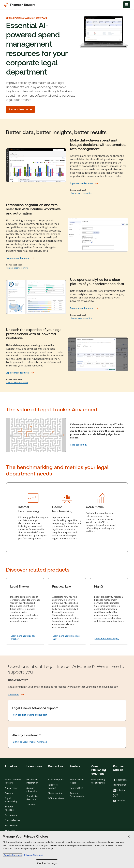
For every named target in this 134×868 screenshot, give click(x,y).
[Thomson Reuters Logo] (20, 5)
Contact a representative (81, 193)
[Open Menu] (127, 5)
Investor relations (9, 808)
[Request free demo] (20, 109)
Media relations (56, 793)
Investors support (53, 786)
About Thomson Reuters (13, 781)
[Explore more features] (81, 183)
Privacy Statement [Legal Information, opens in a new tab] (33, 855)
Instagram (120, 785)
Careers (9, 793)
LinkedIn (119, 790)
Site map (31, 805)
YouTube (119, 801)
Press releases (12, 820)
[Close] (129, 837)
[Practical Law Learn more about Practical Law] (67, 637)
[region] (67, 850)
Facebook (120, 780)
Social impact (11, 826)
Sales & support (56, 780)
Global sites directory (32, 798)
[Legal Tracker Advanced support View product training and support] (30, 715)
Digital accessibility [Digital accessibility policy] (11, 800)
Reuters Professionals (77, 795)
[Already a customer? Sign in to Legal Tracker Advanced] (30, 742)
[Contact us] (13, 695)
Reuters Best (76, 788)
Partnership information (32, 781)
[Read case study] (79, 445)
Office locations (56, 798)
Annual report (12, 788)
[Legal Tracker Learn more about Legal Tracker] (25, 637)
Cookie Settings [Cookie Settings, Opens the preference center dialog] (47, 863)
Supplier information (32, 790)
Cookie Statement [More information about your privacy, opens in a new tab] (13, 855)
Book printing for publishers (98, 781)
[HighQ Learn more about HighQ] (107, 639)
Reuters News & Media (78, 781)
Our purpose (11, 815)
